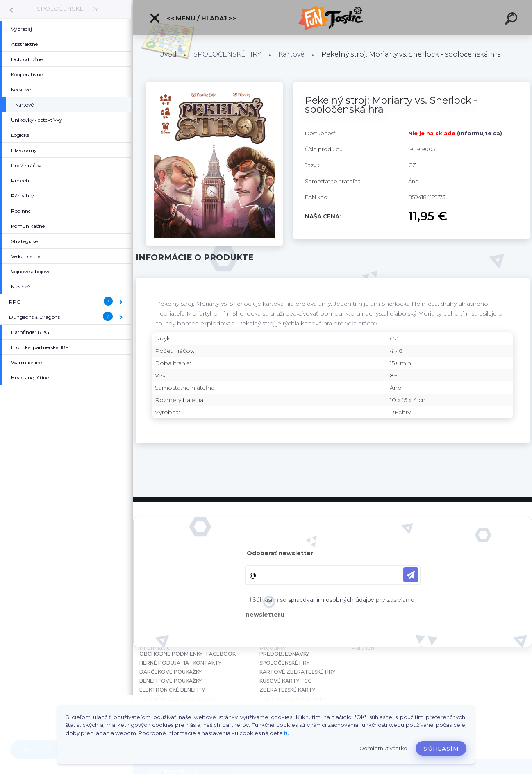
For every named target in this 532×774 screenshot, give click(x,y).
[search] (512, 20)
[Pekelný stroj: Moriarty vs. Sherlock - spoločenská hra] (214, 85)
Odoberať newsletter (280, 553)
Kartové (291, 54)
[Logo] (333, 17)
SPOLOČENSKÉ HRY (68, 9)
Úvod (168, 54)
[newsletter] (411, 575)
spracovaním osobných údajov (331, 600)
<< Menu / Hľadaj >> (192, 18)
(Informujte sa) (480, 133)
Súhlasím (441, 749)
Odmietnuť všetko (383, 748)
